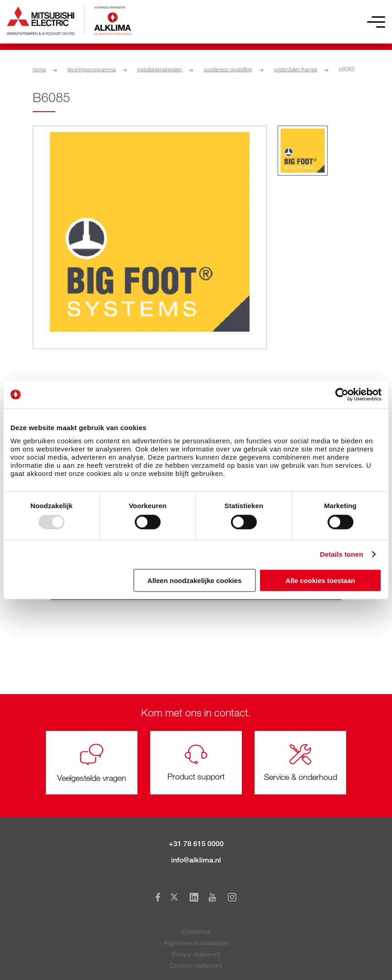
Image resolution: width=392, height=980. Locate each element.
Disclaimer (196, 931)
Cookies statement (196, 965)
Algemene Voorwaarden (196, 943)
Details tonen (341, 554)
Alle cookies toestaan (320, 580)
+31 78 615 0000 (196, 844)
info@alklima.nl (196, 860)
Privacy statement (196, 954)
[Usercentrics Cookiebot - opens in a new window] (342, 395)
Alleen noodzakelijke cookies (195, 580)
